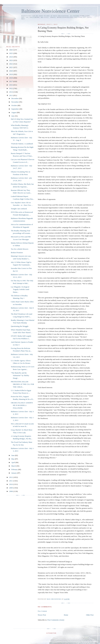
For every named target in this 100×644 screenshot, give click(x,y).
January (14, 473)
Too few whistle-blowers (20, 249)
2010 (11, 484)
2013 (11, 95)
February (15, 469)
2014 (11, 92)
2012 (11, 477)
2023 (11, 60)
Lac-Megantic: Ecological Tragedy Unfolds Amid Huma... (20, 289)
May (13, 459)
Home (66, 615)
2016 (11, 85)
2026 (11, 50)
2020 (11, 71)
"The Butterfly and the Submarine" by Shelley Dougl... (20, 375)
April (13, 462)
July (13, 116)
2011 (11, 481)
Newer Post (42, 615)
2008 (11, 491)
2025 (11, 53)
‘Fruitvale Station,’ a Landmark (22, 144)
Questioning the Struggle (20, 326)
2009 (11, 488)
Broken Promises (17, 253)
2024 (11, 57)
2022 (11, 64)
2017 (11, 81)
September (15, 109)
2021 (11, 67)
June (13, 455)
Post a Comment (42, 611)
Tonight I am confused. (19, 209)
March (14, 466)
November (15, 102)
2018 (11, 78)
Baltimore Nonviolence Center (50, 11)
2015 (11, 88)
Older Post (90, 615)
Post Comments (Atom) (56, 620)
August (14, 112)
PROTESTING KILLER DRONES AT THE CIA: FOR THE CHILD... (22, 384)
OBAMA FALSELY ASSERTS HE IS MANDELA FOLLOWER (22, 405)
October (14, 105)
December (15, 98)
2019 (11, 74)
